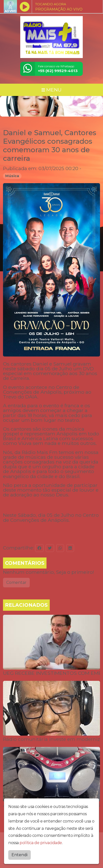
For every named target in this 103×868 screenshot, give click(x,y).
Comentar (16, 582)
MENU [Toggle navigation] (51, 90)
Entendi (19, 854)
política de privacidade (41, 841)
